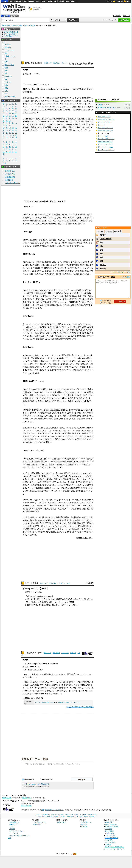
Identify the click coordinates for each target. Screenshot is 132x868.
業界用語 (8, 48)
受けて (71, 461)
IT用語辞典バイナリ (33, 653)
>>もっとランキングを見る (120, 272)
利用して (51, 293)
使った (51, 118)
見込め (81, 398)
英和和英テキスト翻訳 (35, 759)
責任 (52, 419)
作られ (89, 89)
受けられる (74, 479)
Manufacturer (65, 89)
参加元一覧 (126, 16)
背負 (70, 413)
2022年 (80, 538)
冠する (90, 358)
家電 (87, 218)
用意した (26, 461)
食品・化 (76, 107)
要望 (41, 333)
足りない (65, 327)
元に (70, 476)
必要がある (49, 523)
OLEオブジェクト (71, 702)
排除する (31, 532)
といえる (34, 130)
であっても (79, 508)
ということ (86, 410)
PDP (84, 691)
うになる (82, 473)
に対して (70, 215)
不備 (70, 416)
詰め (90, 336)
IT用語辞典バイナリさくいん (54, 810)
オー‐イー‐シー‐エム (105, 147)
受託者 (89, 110)
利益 (78, 296)
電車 (6, 53)
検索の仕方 (13, 824)
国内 (60, 324)
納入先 (64, 101)
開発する (26, 302)
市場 (66, 296)
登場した (30, 436)
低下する (33, 433)
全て (4, 42)
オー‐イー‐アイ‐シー (105, 128)
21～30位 (118, 231)
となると (40, 401)
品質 (41, 299)
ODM (41, 124)
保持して (33, 98)
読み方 (25, 667)
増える (89, 526)
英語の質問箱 (10, 177)
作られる (39, 290)
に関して (51, 401)
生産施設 (46, 508)
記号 (4, 163)
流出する (85, 367)
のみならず (42, 221)
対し (38, 265)
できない (70, 436)
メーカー (70, 98)
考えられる (50, 517)
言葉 (25, 92)
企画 (41, 305)
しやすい (75, 339)
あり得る (45, 433)
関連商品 (56, 118)
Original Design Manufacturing (60, 124)
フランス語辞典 (110, 836)
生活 (6, 73)
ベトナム (80, 361)
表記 (73, 271)
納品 (51, 246)
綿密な (81, 327)
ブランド (33, 461)
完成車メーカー (67, 605)
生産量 (59, 520)
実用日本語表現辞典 (34, 63)
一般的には (27, 682)
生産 (87, 98)
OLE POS (61, 702)
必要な (91, 392)
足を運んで (87, 333)
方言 (6, 94)
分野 (36, 694)
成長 (63, 398)
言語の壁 (58, 336)
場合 (50, 271)
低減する (33, 535)
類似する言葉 (84, 121)
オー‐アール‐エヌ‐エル (106, 119)
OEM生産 (27, 215)
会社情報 (84, 824)
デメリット (57, 389)
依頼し (69, 110)
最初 (65, 299)
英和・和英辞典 (29, 1)
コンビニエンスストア (53, 104)
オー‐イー (101, 125)
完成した (40, 224)
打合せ (86, 327)
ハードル (61, 506)
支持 (71, 428)
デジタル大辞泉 (32, 583)
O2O (79, 702)
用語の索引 (56, 63)
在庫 (32, 517)
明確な (72, 130)
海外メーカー (40, 355)
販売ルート (37, 682)
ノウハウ (43, 293)
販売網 (81, 370)
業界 (31, 118)
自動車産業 (31, 605)
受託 (76, 101)
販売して (66, 107)
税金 (28, 529)
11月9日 (85, 538)
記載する (78, 274)
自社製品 (42, 605)
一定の (37, 299)
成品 (76, 599)
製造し (81, 688)
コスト (39, 302)
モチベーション (62, 401)
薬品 (60, 221)
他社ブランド (87, 124)
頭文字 (77, 89)
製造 (56, 101)
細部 (83, 336)
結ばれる (31, 271)
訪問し (67, 364)
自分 (50, 430)
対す (83, 430)
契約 (25, 271)
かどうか (65, 333)
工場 (71, 503)
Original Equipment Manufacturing (45, 89)
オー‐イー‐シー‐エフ (105, 144)
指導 (68, 339)
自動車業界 (71, 118)
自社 (89, 389)
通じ (50, 339)
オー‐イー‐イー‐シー (105, 130)
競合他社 (81, 118)
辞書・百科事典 (17, 25)
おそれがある (41, 430)
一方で (35, 370)
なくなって (82, 130)
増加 (43, 526)
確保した (86, 517)
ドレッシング (47, 290)
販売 (63, 118)
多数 (59, 330)
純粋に (74, 305)
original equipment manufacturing (39, 596)
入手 (41, 482)
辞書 (5, 1)
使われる (31, 464)
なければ (83, 395)
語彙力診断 (9, 180)
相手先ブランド (47, 101)
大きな (80, 419)
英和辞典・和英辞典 (112, 826)
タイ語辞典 (109, 840)
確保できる (54, 299)
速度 (60, 246)
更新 (90, 538)
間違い (82, 271)
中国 (41, 361)
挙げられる (40, 336)
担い (49, 476)
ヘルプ (129, 1)
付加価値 (70, 433)
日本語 (34, 101)
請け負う (26, 268)
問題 (51, 367)
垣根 (51, 268)
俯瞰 (101, 242)
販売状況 (55, 532)
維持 (26, 520)
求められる (79, 246)
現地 (75, 370)
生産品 (76, 416)
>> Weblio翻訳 (125, 277)
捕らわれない (81, 127)
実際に (73, 330)
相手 (38, 508)
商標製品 (45, 602)
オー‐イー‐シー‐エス (105, 142)
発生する (68, 526)
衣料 (55, 221)
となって (58, 110)
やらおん (103, 265)
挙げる (40, 104)
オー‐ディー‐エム (62, 602)
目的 (80, 218)
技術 (50, 413)
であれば (69, 488)
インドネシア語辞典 (112, 838)
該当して (64, 691)
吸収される (57, 413)
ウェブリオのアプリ (40, 822)
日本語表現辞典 (30, 25)
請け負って (54, 305)
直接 (63, 364)
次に (35, 336)
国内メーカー (28, 324)
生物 (6, 85)
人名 (6, 91)
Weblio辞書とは (14, 822)
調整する (80, 520)
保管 (88, 523)
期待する (65, 243)
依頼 (78, 110)
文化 (6, 71)
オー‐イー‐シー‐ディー (106, 150)
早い (65, 246)
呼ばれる (46, 243)
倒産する (30, 442)
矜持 (101, 254)
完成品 (68, 599)
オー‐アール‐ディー (105, 122)
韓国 (63, 688)
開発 (46, 305)
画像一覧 (73, 653)
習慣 (83, 364)
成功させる (82, 324)
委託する (26, 299)
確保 (30, 526)
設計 (40, 127)
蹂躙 (101, 257)
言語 (41, 339)
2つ (48, 467)
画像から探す (38, 824)
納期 (65, 416)
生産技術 (26, 392)
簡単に (87, 240)
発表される (27, 127)
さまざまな (69, 221)
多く (26, 110)
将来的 (86, 413)
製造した (90, 118)
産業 (36, 221)
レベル (75, 243)
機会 (31, 439)
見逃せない (52, 529)
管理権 (51, 224)
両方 (53, 274)
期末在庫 (81, 526)
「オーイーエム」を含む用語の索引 (37, 784)
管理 (35, 526)
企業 (65, 218)
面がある (41, 416)
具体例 (34, 104)
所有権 (57, 224)
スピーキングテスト (12, 183)
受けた (84, 110)
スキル (74, 392)
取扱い (45, 464)
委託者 (25, 98)
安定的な (79, 482)
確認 (101, 261)
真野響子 (103, 235)
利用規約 (12, 829)
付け (61, 296)
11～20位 (109, 231)
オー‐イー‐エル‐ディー (106, 139)
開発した (60, 430)
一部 (50, 688)
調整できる (77, 532)
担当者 (72, 327)
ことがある (39, 271)
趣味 (6, 79)
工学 (6, 62)
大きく (39, 467)
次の (66, 389)
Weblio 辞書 (120, 1)
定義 (101, 246)
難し (38, 367)
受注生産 (82, 599)
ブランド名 (44, 98)
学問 (6, 68)
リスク (64, 413)
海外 (25, 355)
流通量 (66, 520)
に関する (63, 339)
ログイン (109, 1)
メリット (52, 330)
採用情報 (84, 826)
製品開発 (48, 127)
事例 (62, 121)
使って (52, 98)
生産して (26, 113)
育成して (31, 416)
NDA (36, 702)
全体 (35, 688)
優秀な (29, 327)
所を (59, 364)
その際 (30, 479)
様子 (85, 330)
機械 (33, 221)
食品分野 (30, 293)
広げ (87, 370)
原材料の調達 (76, 517)
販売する (45, 121)
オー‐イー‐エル (103, 136)
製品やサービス (38, 674)
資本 (91, 500)
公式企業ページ (86, 822)
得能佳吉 (103, 269)
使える (54, 508)
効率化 (74, 218)
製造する (28, 265)
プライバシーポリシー (17, 831)
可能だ (42, 532)
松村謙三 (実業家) (106, 239)
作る (76, 503)
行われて (55, 694)
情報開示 (56, 479)
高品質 (59, 293)
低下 (70, 401)
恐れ (90, 367)
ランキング (61, 583)
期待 (36, 392)
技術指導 (26, 218)
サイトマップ (14, 833)
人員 (30, 367)
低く (56, 268)
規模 (35, 520)
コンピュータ (9, 50)
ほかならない (48, 439)
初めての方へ (117, 16)
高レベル (59, 473)
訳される (88, 101)
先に (57, 243)
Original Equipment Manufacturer (46, 664)
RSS (75, 854)
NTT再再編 (42, 702)
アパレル (26, 118)
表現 (91, 271)
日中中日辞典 (41, 1)
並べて (59, 274)
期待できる (59, 370)
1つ (24, 473)
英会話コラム (10, 171)
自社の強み (84, 436)
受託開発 (48, 262)
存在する (55, 428)
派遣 (33, 367)
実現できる (57, 333)
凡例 (68, 583)
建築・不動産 (9, 65)
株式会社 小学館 (26, 806)
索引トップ (48, 63)
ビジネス (8, 45)
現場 (80, 330)
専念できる (40, 485)
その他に (75, 691)
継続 (80, 439)
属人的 (42, 398)
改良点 (84, 433)
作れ (85, 243)
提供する (50, 215)
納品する (61, 464)
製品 (56, 98)
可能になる (35, 511)
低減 (51, 370)
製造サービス (80, 293)
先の (54, 674)
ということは (44, 410)
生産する (63, 98)
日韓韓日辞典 (52, 1)
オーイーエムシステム (106, 107)
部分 (35, 308)
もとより (28, 246)
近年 (48, 130)
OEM (100, 105)
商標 (68, 101)
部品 (45, 688)
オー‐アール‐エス (104, 117)
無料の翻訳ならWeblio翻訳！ (37, 8)
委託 (28, 508)
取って (84, 89)
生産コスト (44, 370)
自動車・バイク (10, 56)
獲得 (26, 398)
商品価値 (76, 523)
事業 (90, 98)
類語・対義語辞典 (15, 1)
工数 (38, 526)
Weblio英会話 (10, 174)
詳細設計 (82, 215)
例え (35, 361)
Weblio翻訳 (109, 829)
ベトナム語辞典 (110, 842)
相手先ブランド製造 (35, 670)
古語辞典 (61, 1)
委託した (60, 361)
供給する (55, 685)
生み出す (78, 433)
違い (29, 130)
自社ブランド (80, 104)
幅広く (49, 694)
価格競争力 (37, 246)
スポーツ (8, 82)
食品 (50, 221)
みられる (69, 121)
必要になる (30, 506)
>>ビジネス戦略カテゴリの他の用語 (80, 707)
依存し (64, 439)
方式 (50, 218)
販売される (62, 599)
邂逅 (101, 250)
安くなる (46, 302)
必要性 (49, 520)
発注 (68, 532)
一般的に (50, 358)
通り (45, 333)
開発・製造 (51, 605)
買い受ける (42, 491)
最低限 (49, 479)
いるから (33, 113)
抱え (41, 523)
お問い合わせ (62, 822)
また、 (62, 367)
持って (45, 682)
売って (69, 104)
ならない (69, 419)
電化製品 (84, 685)
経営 (70, 218)
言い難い (30, 308)
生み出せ (72, 473)
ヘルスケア (8, 76)
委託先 (45, 240)
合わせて (73, 520)
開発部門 (66, 682)
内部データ (50, 702)
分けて (44, 467)
